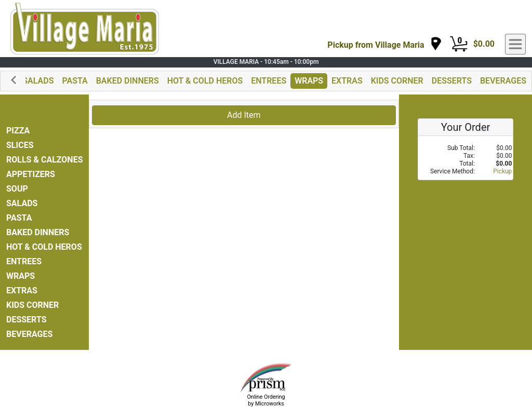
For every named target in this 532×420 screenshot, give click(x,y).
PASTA (75, 81)
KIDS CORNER (397, 81)
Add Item (244, 115)
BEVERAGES (503, 81)
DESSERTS (452, 81)
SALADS (38, 81)
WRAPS (309, 81)
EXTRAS (347, 81)
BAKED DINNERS (128, 81)
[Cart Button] (459, 44)
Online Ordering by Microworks (266, 400)
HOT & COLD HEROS (205, 81)
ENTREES (269, 81)
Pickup (502, 171)
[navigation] (384, 44)
